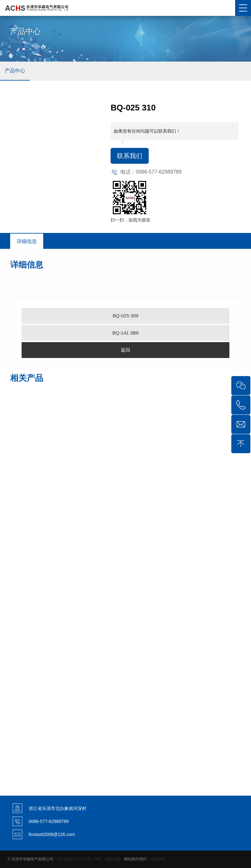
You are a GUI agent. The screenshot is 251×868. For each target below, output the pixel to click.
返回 (125, 350)
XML (98, 859)
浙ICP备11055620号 (74, 859)
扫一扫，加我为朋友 (131, 220)
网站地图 (113, 859)
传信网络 (158, 859)
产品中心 (15, 71)
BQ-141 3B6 (126, 333)
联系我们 (130, 156)
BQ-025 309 (126, 316)
